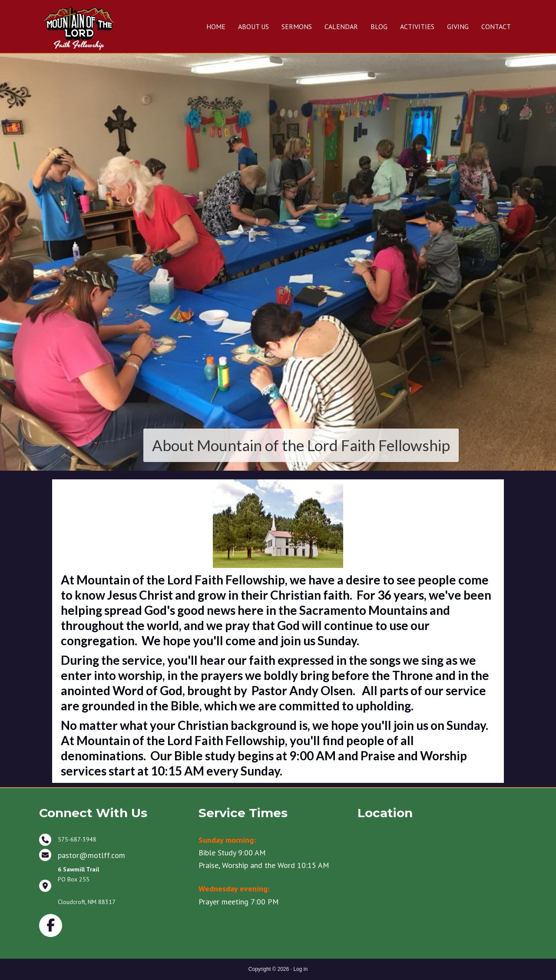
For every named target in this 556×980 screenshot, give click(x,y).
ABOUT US (253, 26)
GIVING (458, 26)
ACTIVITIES (417, 26)
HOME (216, 26)
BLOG (379, 26)
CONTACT (496, 26)
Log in (300, 969)
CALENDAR (341, 26)
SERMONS (297, 26)
